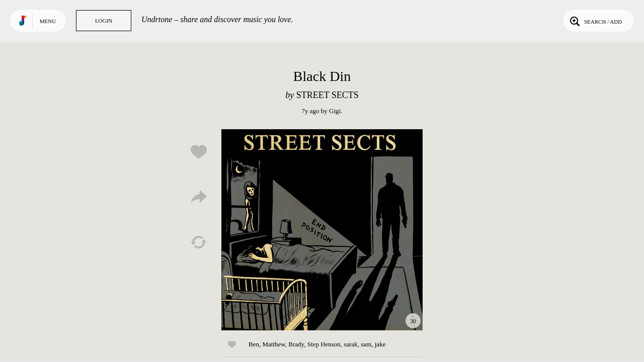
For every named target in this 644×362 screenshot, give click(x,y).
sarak (350, 344)
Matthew (273, 344)
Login (104, 21)
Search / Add (595, 21)
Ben (254, 344)
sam (366, 344)
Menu (48, 21)
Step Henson (324, 344)
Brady (296, 344)
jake (380, 344)
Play (322, 230)
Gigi (335, 111)
